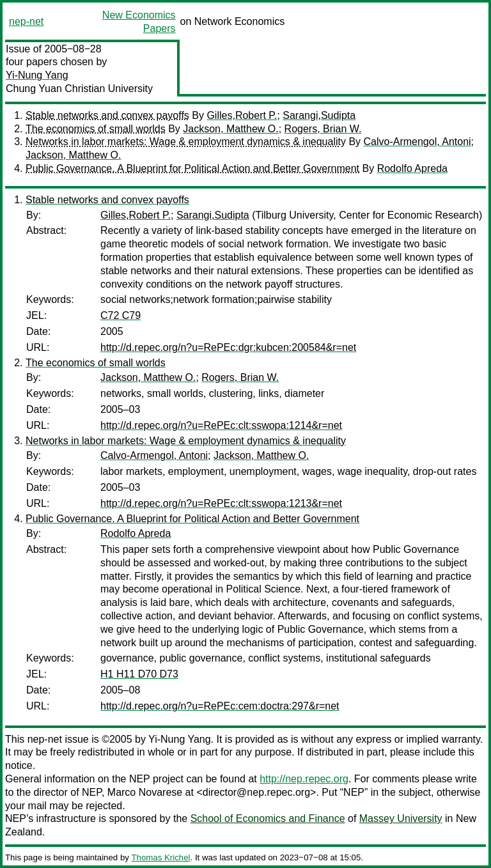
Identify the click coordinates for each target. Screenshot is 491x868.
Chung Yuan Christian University (79, 89)
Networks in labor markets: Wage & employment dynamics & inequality (186, 142)
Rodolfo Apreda (412, 168)
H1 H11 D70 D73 (139, 674)
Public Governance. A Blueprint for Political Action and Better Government (192, 168)
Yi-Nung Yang (37, 75)
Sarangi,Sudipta (319, 115)
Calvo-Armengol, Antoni (417, 142)
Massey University (401, 818)
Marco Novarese (145, 792)
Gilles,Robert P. (242, 115)
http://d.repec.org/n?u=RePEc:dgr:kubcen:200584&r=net (228, 347)
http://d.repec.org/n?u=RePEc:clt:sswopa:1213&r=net (221, 503)
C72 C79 (121, 315)
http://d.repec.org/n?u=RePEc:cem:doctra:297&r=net (220, 706)
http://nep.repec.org (304, 779)
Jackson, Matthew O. (230, 129)
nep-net (26, 21)
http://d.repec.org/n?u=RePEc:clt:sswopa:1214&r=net (221, 425)
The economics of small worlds (96, 129)
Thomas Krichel (160, 857)
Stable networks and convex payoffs (107, 115)
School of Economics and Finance (268, 818)
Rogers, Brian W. (323, 129)
